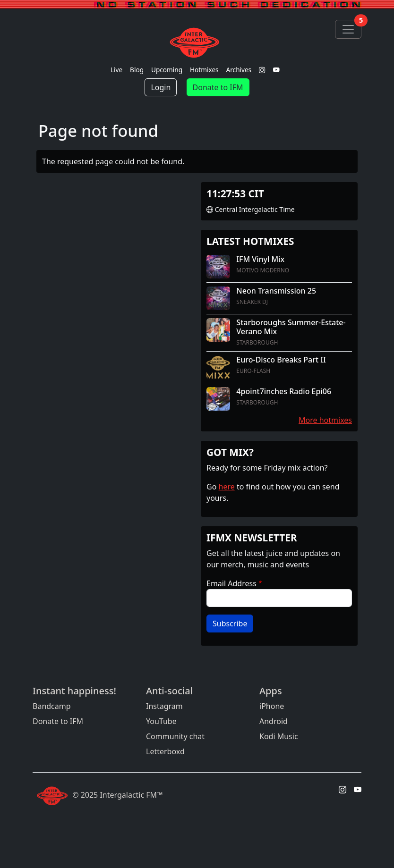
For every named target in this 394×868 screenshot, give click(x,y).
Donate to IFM (218, 87)
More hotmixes (325, 420)
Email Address (231, 583)
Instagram (164, 706)
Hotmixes (204, 70)
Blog (137, 70)
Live (116, 70)
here (227, 487)
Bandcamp (52, 706)
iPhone (272, 706)
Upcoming (167, 70)
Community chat (175, 736)
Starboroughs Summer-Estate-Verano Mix (291, 327)
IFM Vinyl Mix (260, 259)
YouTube (161, 721)
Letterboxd (165, 751)
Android (274, 721)
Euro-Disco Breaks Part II (281, 360)
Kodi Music (279, 736)
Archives (239, 70)
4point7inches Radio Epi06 (284, 391)
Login (161, 87)
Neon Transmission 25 (276, 291)
